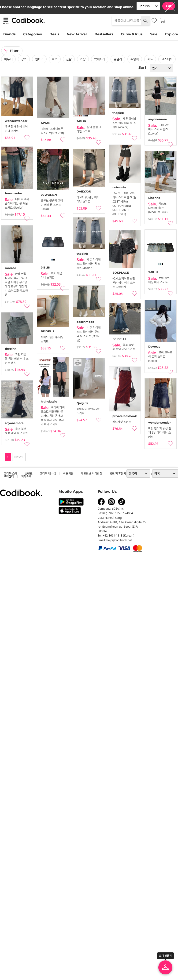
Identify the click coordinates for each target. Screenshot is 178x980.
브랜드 (28, 474)
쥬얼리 (118, 59)
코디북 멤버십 (48, 474)
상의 (24, 59)
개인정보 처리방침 (91, 474)
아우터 (8, 59)
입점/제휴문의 (118, 474)
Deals (54, 34)
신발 (69, 59)
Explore (172, 34)
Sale (154, 34)
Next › (19, 457)
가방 (83, 59)
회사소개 (26, 476)
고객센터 (9, 476)
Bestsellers (104, 34)
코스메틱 (167, 59)
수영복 (135, 59)
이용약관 (68, 474)
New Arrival (77, 34)
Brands (9, 34)
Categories (32, 34)
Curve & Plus (132, 34)
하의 (55, 59)
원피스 (39, 59)
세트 (150, 59)
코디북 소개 (11, 474)
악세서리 (100, 59)
